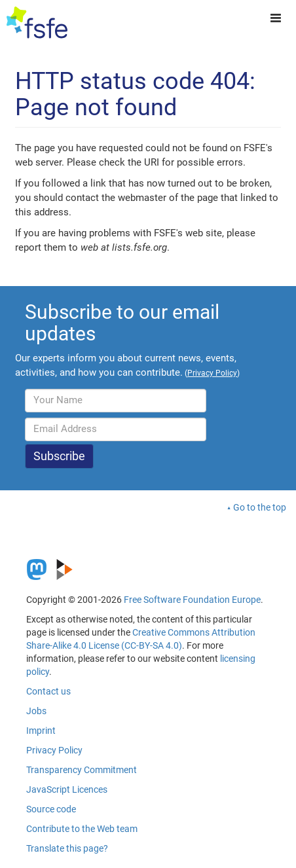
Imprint (41, 731)
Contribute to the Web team (82, 829)
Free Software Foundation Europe (192, 600)
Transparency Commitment (82, 770)
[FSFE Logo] (37, 23)
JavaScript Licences (67, 789)
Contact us (48, 691)
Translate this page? (67, 848)
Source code (51, 809)
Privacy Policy (54, 750)
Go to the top (260, 507)
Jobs (36, 711)
